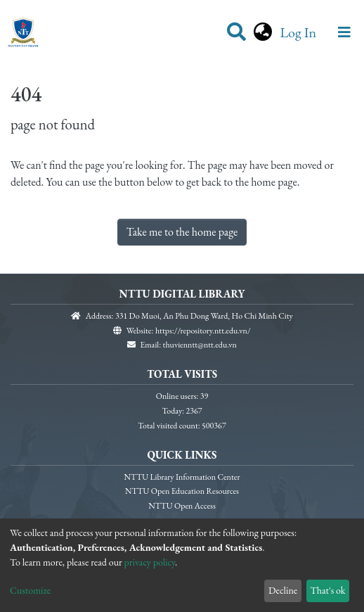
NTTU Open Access (182, 506)
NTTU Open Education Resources (182, 491)
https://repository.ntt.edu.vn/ (203, 331)
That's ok (327, 590)
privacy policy (150, 562)
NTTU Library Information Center (182, 477)
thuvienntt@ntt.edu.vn (200, 345)
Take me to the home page (182, 232)
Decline (283, 590)
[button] (262, 32)
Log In (299, 32)
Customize (30, 590)
